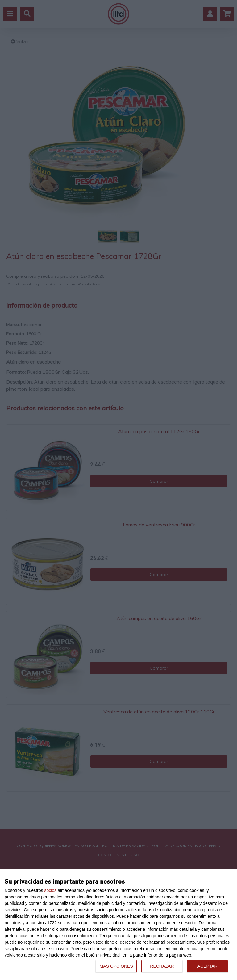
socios (50, 890)
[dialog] (118, 924)
